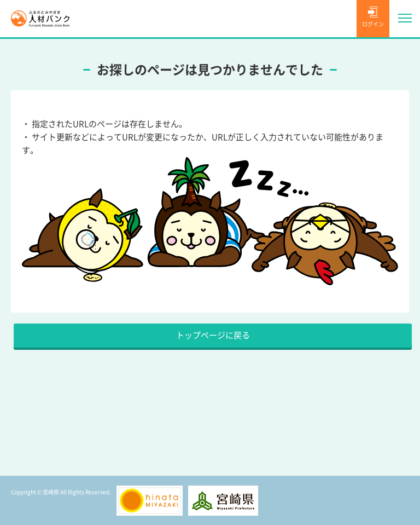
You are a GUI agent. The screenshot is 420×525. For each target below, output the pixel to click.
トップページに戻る (213, 335)
